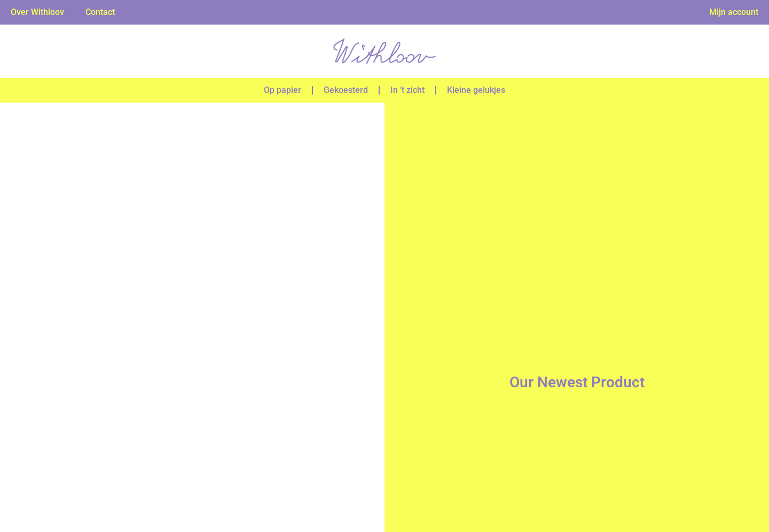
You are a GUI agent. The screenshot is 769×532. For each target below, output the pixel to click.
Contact (100, 12)
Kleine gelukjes (476, 90)
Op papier (283, 90)
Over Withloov (37, 12)
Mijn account (734, 12)
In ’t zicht (407, 90)
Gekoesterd (346, 90)
